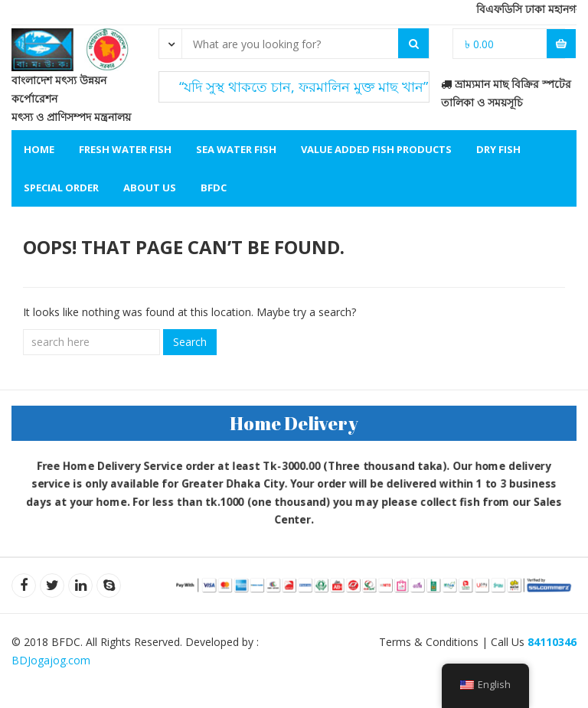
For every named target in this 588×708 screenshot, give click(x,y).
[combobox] (171, 43)
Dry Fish (498, 149)
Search (190, 342)
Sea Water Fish (236, 149)
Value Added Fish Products (376, 149)
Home (39, 149)
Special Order (61, 188)
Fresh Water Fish (125, 149)
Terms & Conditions (429, 642)
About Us (150, 188)
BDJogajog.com (51, 660)
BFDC (214, 188)
